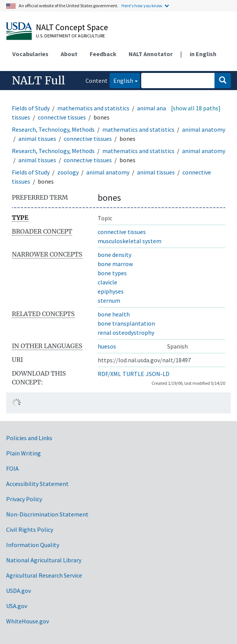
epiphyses (111, 291)
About (69, 54)
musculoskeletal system (130, 241)
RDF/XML (109, 374)
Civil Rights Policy (30, 529)
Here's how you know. (142, 6)
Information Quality (33, 545)
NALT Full (38, 81)
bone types (112, 273)
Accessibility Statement (37, 484)
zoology (68, 172)
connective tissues (62, 117)
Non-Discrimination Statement (47, 514)
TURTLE (133, 374)
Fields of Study (31, 108)
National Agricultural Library (44, 560)
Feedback (103, 54)
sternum (109, 300)
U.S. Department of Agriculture (70, 36)
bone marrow (115, 264)
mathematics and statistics (93, 108)
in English (203, 54)
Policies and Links (29, 438)
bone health (114, 314)
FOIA (12, 468)
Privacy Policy (24, 499)
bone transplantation (126, 323)
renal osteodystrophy (126, 332)
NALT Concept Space (72, 27)
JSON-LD (158, 374)
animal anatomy (159, 108)
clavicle (107, 282)
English (121, 80)
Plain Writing (23, 453)
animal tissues (37, 139)
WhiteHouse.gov (27, 621)
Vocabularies (30, 54)
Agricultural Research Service (44, 575)
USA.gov (17, 606)
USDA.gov (19, 591)
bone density (114, 255)
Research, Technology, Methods (53, 129)
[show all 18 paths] (196, 108)
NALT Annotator (151, 54)
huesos (107, 346)
